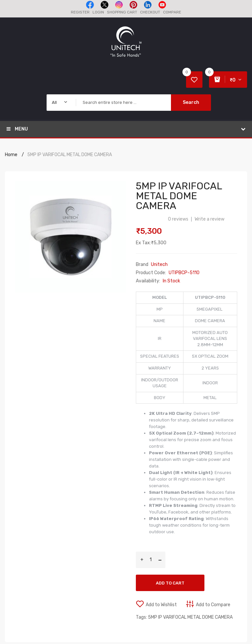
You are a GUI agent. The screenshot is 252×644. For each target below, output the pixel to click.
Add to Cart (170, 583)
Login (98, 12)
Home (11, 155)
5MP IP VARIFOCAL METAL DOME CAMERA (70, 155)
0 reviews (178, 219)
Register (80, 12)
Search (191, 102)
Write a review (210, 219)
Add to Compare (213, 605)
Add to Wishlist (161, 605)
